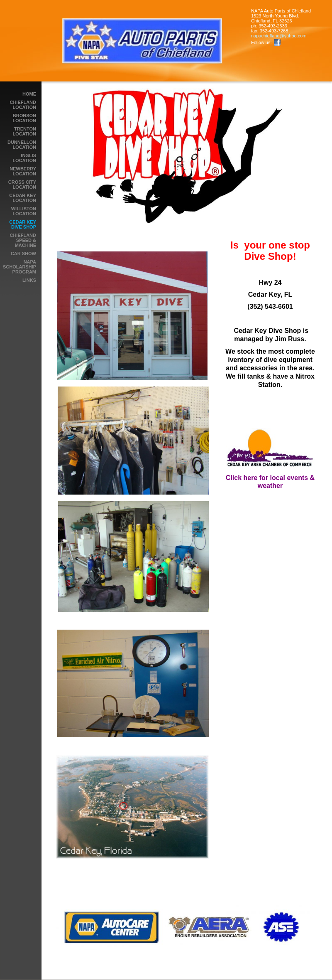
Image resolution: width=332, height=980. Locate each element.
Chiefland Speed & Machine (23, 240)
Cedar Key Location (23, 198)
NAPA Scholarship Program (20, 267)
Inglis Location (24, 158)
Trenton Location (24, 131)
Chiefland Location (23, 105)
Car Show (23, 254)
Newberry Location (23, 171)
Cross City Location (22, 185)
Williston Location (24, 211)
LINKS (29, 280)
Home (29, 94)
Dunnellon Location (22, 145)
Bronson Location (24, 118)
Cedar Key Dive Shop (23, 224)
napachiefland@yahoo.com (279, 36)
